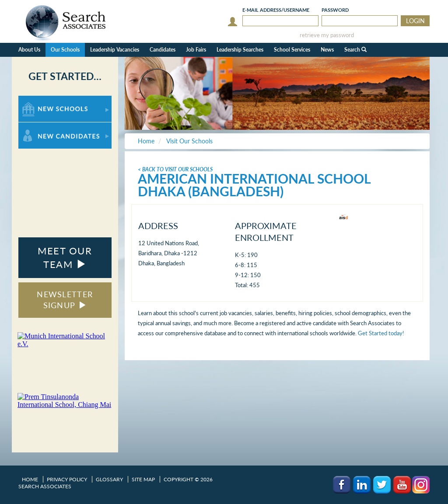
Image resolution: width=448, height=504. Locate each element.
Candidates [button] (163, 50)
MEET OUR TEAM (65, 257)
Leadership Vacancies (115, 50)
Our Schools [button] (65, 50)
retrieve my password (327, 35)
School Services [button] (292, 50)
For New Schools (41, 100)
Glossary (109, 479)
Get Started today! (381, 333)
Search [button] (355, 50)
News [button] (327, 50)
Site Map (143, 479)
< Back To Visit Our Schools (175, 169)
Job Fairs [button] (196, 50)
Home (30, 479)
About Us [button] (29, 50)
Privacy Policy (67, 479)
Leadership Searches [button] (240, 50)
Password (335, 10)
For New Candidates (46, 127)
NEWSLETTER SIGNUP (65, 300)
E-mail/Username (276, 10)
